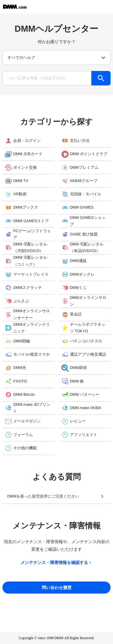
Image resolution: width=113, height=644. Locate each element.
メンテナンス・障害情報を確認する (56, 562)
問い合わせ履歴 (57, 588)
